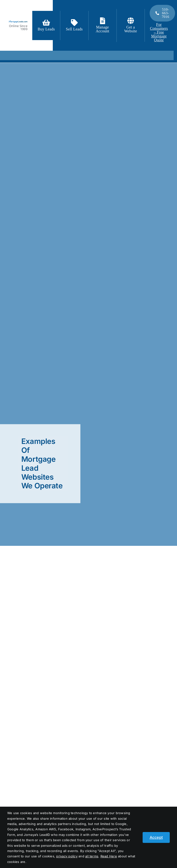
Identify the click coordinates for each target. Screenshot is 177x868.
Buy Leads (46, 29)
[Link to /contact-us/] (74, 23)
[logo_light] (18, 22)
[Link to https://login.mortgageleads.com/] (103, 21)
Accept (156, 837)
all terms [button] (92, 856)
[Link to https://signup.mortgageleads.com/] (46, 23)
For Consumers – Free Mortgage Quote (159, 32)
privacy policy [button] (67, 856)
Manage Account (102, 29)
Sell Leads (74, 29)
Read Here (109, 856)
